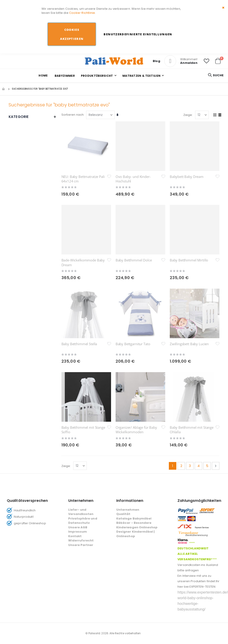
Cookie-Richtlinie (82, 13)
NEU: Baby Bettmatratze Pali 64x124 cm (83, 179)
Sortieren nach (73, 115)
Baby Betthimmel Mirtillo (189, 260)
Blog (156, 61)
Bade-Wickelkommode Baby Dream (83, 262)
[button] (206, 61)
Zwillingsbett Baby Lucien (189, 306)
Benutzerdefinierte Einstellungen (138, 34)
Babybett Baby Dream (187, 177)
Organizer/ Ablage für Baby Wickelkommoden (136, 353)
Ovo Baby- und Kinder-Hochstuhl (133, 179)
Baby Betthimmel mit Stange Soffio (83, 353)
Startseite (4, 89)
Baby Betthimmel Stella (79, 306)
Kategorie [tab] (33, 117)
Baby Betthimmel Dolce (134, 260)
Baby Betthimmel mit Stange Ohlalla (192, 353)
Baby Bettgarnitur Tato (133, 306)
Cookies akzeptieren (72, 34)
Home (43, 75)
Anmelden (189, 63)
